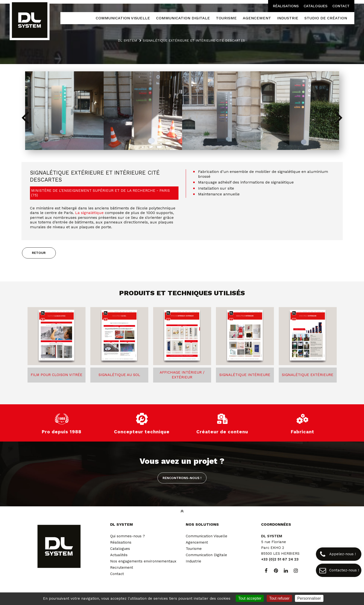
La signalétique (89, 213)
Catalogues (316, 6)
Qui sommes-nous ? (128, 536)
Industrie (193, 561)
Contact (341, 6)
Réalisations (286, 6)
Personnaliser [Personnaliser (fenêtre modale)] (309, 598)
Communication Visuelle (207, 536)
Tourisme (194, 549)
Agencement (197, 542)
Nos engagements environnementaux (143, 561)
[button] (339, 117)
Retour (39, 253)
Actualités (119, 555)
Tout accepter (250, 598)
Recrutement (122, 568)
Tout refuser (279, 598)
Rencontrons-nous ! (182, 478)
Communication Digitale (206, 555)
